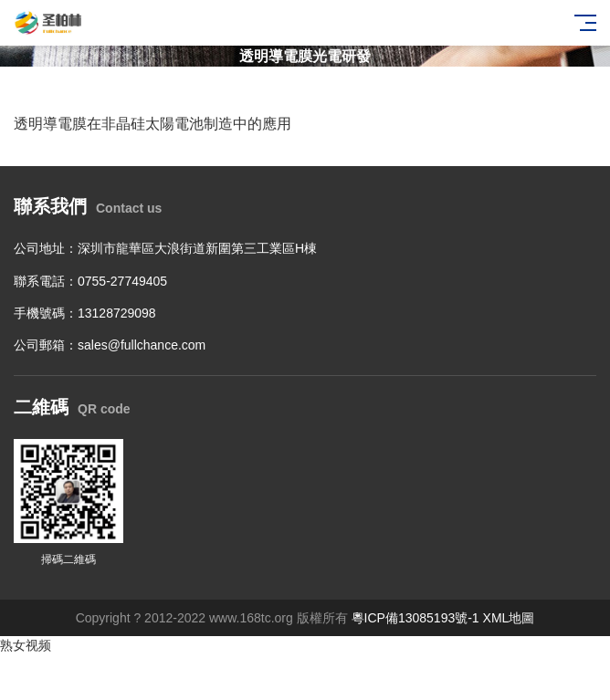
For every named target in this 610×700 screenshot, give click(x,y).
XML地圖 (509, 618)
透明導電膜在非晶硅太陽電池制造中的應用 (152, 124)
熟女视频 (26, 645)
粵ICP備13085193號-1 (415, 618)
